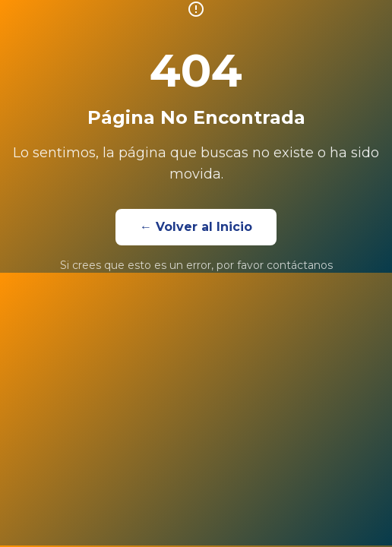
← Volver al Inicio (196, 227)
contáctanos (300, 265)
